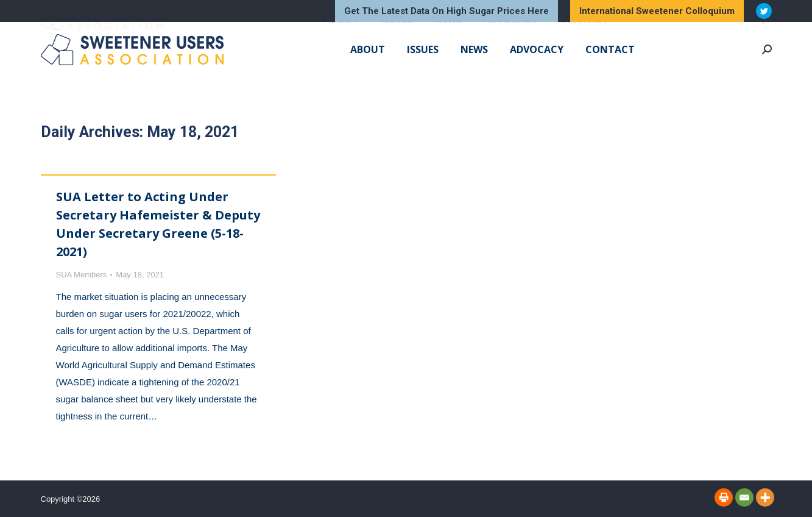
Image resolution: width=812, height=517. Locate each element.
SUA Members (82, 275)
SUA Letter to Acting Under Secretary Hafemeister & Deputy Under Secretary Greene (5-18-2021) (158, 224)
